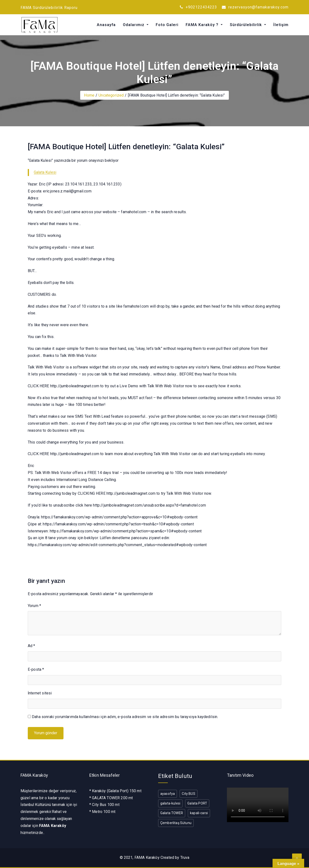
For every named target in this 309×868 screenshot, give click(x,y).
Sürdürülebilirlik (246, 25)
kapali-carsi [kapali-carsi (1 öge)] (199, 813)
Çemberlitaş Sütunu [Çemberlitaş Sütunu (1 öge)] (176, 823)
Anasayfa (106, 25)
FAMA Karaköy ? (203, 25)
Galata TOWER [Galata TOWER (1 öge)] (172, 813)
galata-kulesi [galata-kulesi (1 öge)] (170, 803)
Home (89, 95)
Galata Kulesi (45, 172)
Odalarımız (134, 25)
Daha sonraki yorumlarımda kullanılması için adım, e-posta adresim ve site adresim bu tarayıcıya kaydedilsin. (125, 717)
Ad (32, 646)
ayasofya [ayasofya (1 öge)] (168, 794)
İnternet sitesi (40, 693)
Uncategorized (111, 95)
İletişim (281, 25)
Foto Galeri (167, 25)
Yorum (34, 606)
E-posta (36, 669)
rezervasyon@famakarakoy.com (255, 7)
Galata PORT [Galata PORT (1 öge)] (197, 803)
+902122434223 (198, 7)
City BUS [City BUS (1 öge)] (188, 794)
